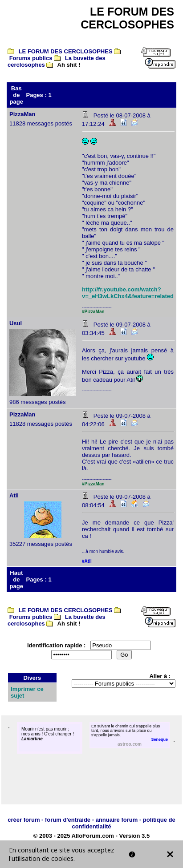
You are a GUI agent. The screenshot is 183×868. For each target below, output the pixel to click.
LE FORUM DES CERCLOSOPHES (66, 51)
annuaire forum (117, 820)
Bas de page (16, 95)
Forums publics (31, 58)
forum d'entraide (68, 820)
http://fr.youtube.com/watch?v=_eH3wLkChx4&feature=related (128, 293)
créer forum (24, 820)
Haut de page (16, 579)
